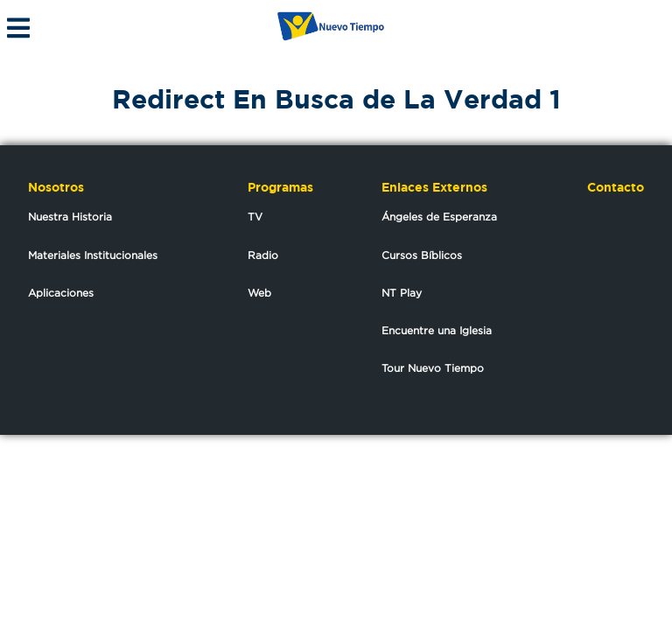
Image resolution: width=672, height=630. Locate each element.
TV (255, 217)
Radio (263, 255)
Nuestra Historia (70, 217)
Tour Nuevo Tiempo (433, 368)
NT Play (402, 293)
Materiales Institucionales (93, 255)
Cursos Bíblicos (422, 255)
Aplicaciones (61, 293)
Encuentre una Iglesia (437, 330)
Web (259, 293)
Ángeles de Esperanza (439, 217)
